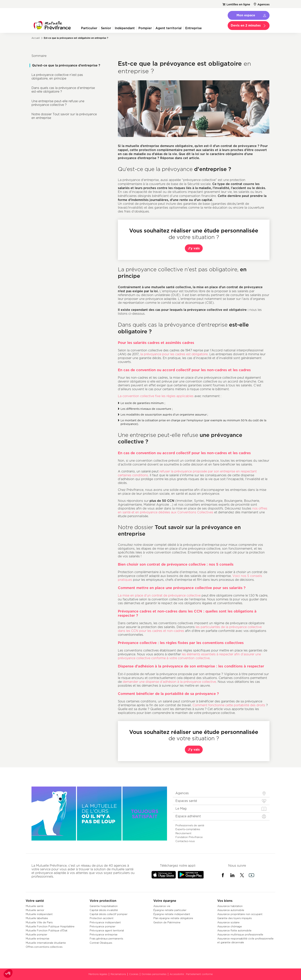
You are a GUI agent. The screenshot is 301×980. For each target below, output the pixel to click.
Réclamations (118, 974)
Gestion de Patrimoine (167, 922)
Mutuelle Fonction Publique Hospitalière (50, 926)
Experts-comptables (188, 829)
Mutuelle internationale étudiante (46, 943)
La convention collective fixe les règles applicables (156, 396)
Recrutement (183, 833)
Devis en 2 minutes (246, 25)
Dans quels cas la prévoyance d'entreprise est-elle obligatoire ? (63, 90)
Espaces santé (186, 801)
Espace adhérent (188, 816)
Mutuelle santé (35, 906)
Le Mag (181, 809)
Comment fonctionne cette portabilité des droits (229, 705)
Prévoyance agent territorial (107, 930)
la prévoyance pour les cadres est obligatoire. (174, 354)
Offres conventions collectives (44, 947)
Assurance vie (162, 906)
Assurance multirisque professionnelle (240, 934)
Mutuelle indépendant (39, 914)
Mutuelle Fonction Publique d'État (47, 930)
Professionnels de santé (190, 825)
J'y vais (194, 248)
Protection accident (102, 918)
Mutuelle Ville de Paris (39, 922)
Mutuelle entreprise (38, 939)
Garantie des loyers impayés (234, 918)
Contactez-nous (185, 841)
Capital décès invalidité (104, 910)
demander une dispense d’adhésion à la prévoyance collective (169, 682)
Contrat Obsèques (101, 943)
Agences (263, 4)
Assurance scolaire (228, 922)
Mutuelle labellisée (37, 918)
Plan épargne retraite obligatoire (173, 918)
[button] (8, 973)
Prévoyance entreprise (104, 934)
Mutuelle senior (35, 910)
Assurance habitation (230, 906)
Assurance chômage (230, 926)
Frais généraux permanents (106, 939)
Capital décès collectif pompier (109, 914)
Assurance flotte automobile (234, 930)
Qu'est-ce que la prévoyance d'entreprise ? (66, 65)
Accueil (36, 38)
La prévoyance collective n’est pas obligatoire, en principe (57, 77)
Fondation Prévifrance (189, 837)
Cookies (134, 974)
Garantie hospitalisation (104, 906)
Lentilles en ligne (238, 4)
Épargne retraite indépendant (172, 914)
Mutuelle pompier (36, 934)
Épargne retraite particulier (170, 910)
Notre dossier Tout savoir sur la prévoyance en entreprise (64, 116)
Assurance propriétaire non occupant (240, 914)
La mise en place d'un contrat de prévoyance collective (159, 595)
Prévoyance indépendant (105, 922)
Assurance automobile (231, 910)
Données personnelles (154, 974)
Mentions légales (98, 974)
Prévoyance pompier (103, 926)
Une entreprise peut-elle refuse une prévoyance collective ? (58, 103)
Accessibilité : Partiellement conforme (191, 974)
